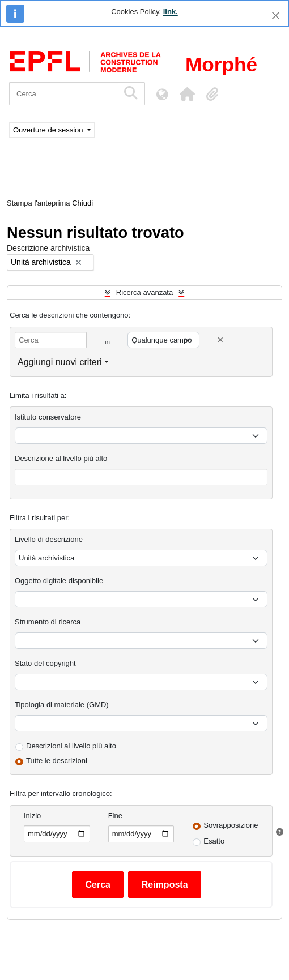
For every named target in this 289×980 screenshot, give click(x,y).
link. (171, 12)
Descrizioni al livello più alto (71, 746)
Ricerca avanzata (144, 292)
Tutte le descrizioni (57, 761)
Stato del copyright (45, 663)
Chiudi (82, 203)
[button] (187, 94)
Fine (115, 816)
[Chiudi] (276, 16)
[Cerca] (64, 94)
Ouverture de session (49, 130)
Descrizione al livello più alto (61, 458)
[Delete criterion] (220, 340)
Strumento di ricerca (48, 622)
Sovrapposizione (231, 825)
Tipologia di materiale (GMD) (62, 705)
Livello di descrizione (49, 539)
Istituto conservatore (48, 417)
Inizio (32, 816)
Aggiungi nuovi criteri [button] (60, 362)
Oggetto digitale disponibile (59, 581)
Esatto (214, 841)
